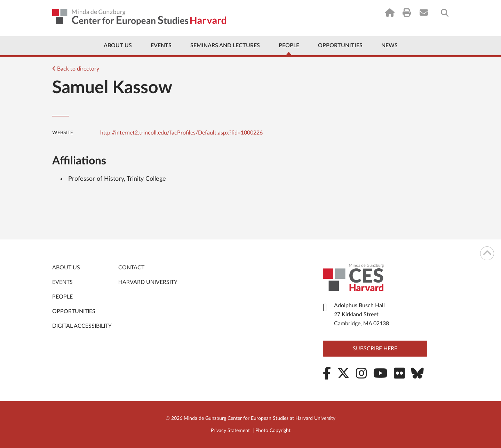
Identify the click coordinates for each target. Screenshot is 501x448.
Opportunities (340, 46)
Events (161, 46)
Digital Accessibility (82, 326)
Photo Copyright (273, 431)
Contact (131, 268)
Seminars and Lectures (225, 46)
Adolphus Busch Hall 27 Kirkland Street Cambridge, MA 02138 (361, 315)
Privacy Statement (230, 431)
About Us (118, 46)
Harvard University (148, 282)
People (289, 46)
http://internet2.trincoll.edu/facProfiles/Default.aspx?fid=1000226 (181, 133)
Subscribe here (375, 349)
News (389, 46)
